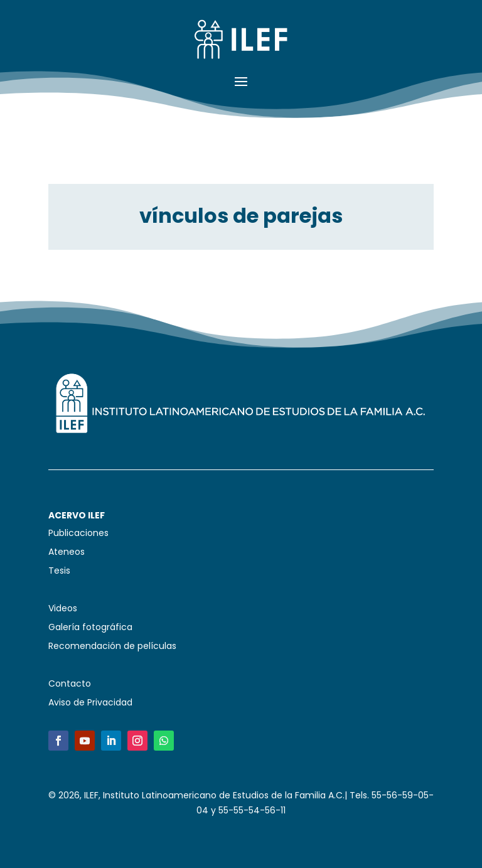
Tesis (59, 571)
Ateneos (67, 553)
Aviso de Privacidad (90, 703)
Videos (63, 609)
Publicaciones (78, 534)
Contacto (70, 684)
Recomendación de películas (112, 647)
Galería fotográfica (90, 628)
